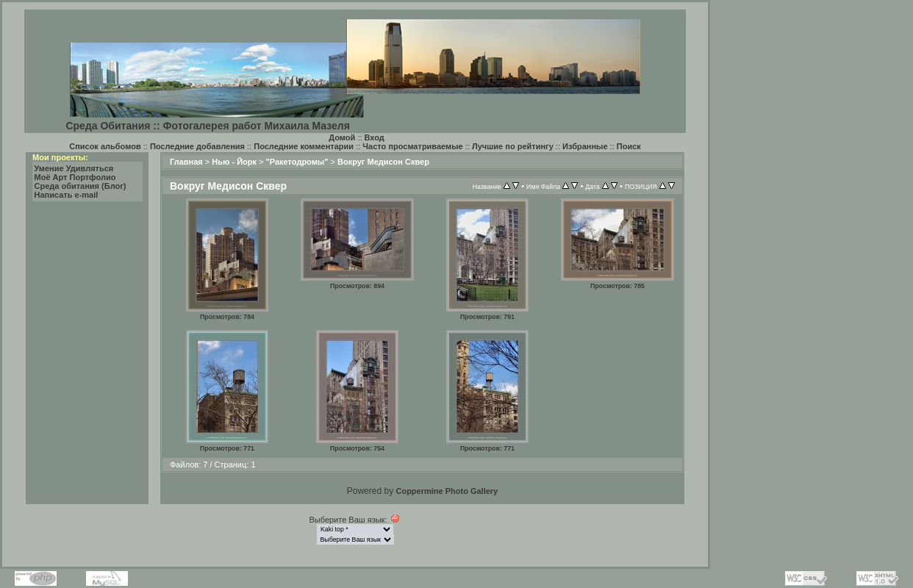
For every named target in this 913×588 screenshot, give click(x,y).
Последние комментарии (304, 146)
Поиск (629, 146)
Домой (342, 137)
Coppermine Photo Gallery (447, 491)
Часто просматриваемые (412, 146)
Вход (375, 137)
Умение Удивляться (74, 168)
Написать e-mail (67, 195)
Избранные (585, 146)
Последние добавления (197, 146)
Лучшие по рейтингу (513, 146)
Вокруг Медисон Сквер (383, 162)
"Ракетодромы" (297, 162)
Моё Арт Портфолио (75, 177)
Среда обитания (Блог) (80, 186)
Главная (186, 162)
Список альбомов (105, 146)
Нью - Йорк (234, 162)
